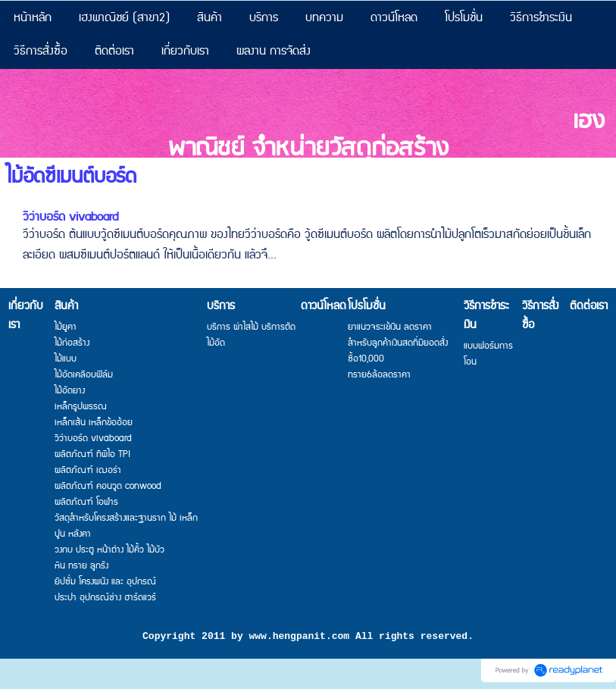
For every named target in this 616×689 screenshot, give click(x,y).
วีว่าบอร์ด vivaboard (70, 217)
